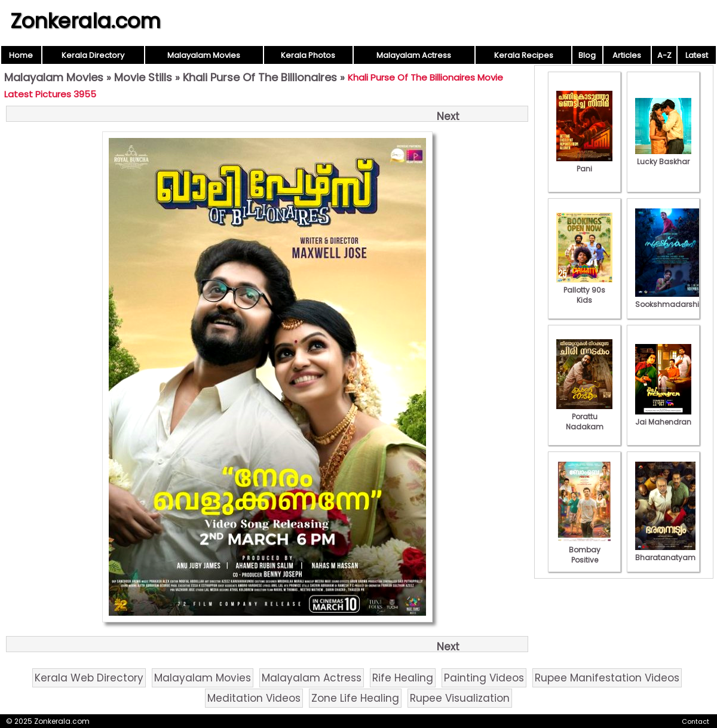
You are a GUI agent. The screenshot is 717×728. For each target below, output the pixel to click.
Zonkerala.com (85, 21)
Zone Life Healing (355, 698)
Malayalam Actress (414, 55)
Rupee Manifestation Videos (607, 678)
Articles (627, 55)
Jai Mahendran (663, 417)
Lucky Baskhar (663, 156)
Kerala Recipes (524, 55)
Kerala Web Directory (89, 678)
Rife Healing (403, 678)
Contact (695, 721)
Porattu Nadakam (584, 417)
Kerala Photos (308, 55)
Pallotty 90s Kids (584, 290)
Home (21, 55)
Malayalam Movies (204, 55)
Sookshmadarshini (670, 299)
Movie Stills (143, 77)
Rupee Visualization (460, 698)
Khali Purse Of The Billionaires (260, 77)
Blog (587, 55)
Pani (584, 164)
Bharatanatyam (665, 552)
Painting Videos (484, 678)
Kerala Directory (93, 55)
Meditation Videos (254, 698)
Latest (697, 55)
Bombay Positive (584, 550)
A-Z (664, 55)
